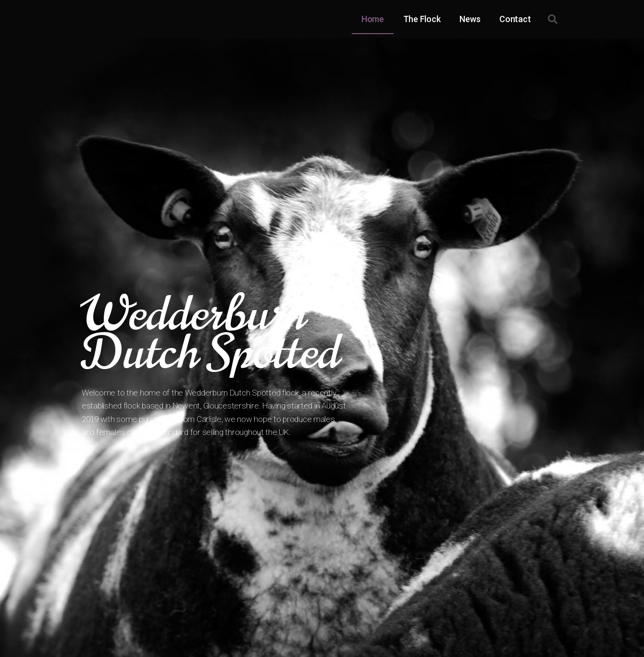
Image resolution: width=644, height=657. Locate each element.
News (470, 19)
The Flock (422, 19)
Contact (515, 19)
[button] (553, 19)
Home (373, 19)
